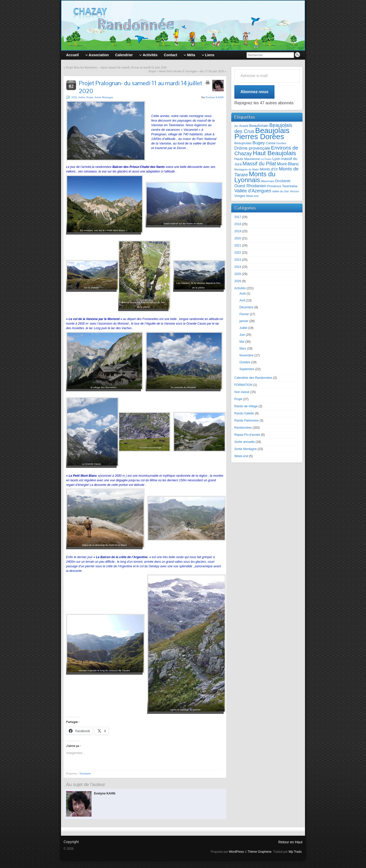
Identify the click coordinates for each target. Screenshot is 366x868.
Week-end (241, 456)
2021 (238, 245)
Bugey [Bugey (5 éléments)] (259, 143)
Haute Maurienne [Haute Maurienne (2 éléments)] (247, 159)
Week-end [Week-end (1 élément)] (252, 196)
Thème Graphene (260, 852)
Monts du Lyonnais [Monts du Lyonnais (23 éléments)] (255, 177)
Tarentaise (85, 773)
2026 (238, 281)
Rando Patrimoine (247, 421)
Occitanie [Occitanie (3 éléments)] (283, 181)
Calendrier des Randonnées (253, 378)
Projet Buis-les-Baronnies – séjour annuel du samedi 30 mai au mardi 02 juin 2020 (116, 67)
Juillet (82, 97)
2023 (238, 260)
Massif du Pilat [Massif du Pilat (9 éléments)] (259, 164)
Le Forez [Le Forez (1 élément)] (266, 159)
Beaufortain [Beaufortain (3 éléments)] (259, 126)
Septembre (247, 369)
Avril (242, 300)
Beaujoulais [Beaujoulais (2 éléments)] (243, 143)
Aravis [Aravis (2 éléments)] (244, 126)
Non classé (242, 392)
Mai (242, 342)
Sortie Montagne (104, 97)
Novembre (246, 355)
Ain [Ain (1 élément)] (236, 126)
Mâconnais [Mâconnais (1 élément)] (267, 181)
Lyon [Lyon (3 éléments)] (276, 159)
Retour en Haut (290, 842)
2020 (74, 97)
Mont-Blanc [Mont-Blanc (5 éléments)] (288, 164)
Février (244, 314)
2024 (238, 267)
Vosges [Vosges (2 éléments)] (240, 196)
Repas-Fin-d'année (247, 435)
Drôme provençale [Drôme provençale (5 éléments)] (252, 148)
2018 (238, 224)
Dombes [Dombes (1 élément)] (281, 143)
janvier (244, 321)
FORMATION (243, 385)
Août (243, 294)
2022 (238, 253)
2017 (238, 217)
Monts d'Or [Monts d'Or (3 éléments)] (269, 169)
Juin (242, 335)
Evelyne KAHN (215, 97)
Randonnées (243, 428)
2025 (238, 274)
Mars (243, 349)
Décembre (246, 307)
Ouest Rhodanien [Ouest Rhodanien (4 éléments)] (250, 186)
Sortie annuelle (245, 442)
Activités (240, 288)
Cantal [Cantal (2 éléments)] (270, 143)
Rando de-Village (246, 406)
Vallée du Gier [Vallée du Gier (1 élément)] (280, 191)
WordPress (236, 852)
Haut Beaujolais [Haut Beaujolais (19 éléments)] (274, 153)
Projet (90, 97)
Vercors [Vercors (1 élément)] (294, 191)
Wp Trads (295, 852)
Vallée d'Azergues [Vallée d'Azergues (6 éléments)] (253, 191)
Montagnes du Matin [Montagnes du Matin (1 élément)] (247, 169)
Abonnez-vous (254, 92)
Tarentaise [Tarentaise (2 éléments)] (290, 186)
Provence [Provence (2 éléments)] (274, 186)
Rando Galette (244, 413)
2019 (238, 231)
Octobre (245, 362)
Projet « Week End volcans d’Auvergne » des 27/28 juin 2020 (186, 71)
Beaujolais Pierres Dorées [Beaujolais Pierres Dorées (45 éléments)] (262, 133)
